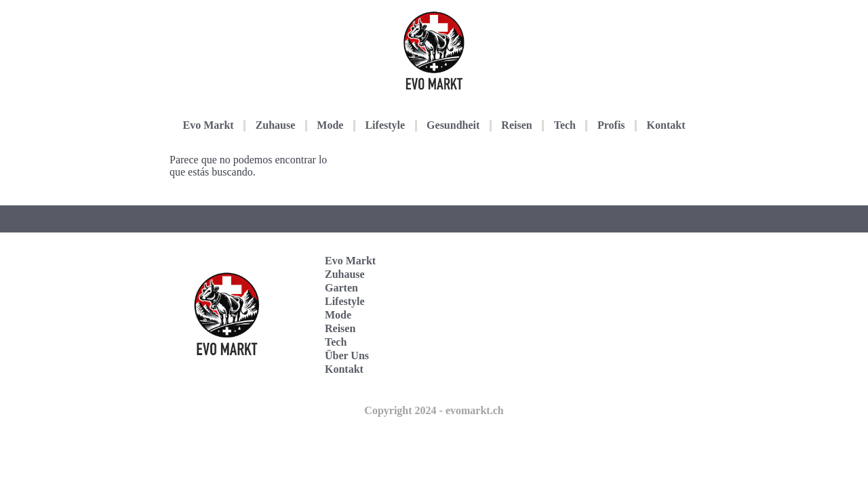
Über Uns (347, 355)
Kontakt (666, 125)
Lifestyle (385, 125)
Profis (611, 125)
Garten (341, 288)
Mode (330, 125)
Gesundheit (453, 125)
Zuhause (276, 125)
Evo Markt (209, 125)
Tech (565, 125)
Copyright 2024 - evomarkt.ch (434, 410)
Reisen (516, 125)
